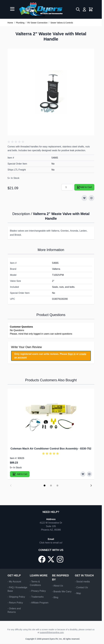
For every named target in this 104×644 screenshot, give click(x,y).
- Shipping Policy (16, 597)
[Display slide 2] (51, 485)
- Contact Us (81, 587)
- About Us (58, 586)
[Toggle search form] (78, 9)
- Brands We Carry (62, 592)
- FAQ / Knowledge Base (17, 589)
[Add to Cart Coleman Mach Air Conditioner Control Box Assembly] (20, 474)
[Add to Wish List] (84, 198)
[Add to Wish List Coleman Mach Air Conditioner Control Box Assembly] (83, 474)
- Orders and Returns (14, 610)
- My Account (14, 582)
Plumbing (20, 23)
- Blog (55, 597)
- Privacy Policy (38, 591)
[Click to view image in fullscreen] (51, 92)
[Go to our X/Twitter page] (51, 559)
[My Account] (84, 9)
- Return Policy (15, 603)
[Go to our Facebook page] (42, 559)
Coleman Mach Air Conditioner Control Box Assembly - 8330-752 (51, 449)
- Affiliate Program (39, 603)
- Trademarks (37, 597)
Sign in (72, 354)
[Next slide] (91, 485)
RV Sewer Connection (37, 23)
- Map (78, 593)
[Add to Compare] (91, 198)
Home (10, 23)
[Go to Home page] (41, 9)
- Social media (82, 582)
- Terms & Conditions (35, 583)
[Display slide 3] (57, 485)
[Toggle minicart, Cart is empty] (91, 9)
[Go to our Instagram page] (60, 559)
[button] (16, 142)
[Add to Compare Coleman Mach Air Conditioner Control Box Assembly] (89, 474)
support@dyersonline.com (52, 632)
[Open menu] (12, 9)
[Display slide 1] (45, 485)
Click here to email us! (51, 543)
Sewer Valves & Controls (62, 23)
